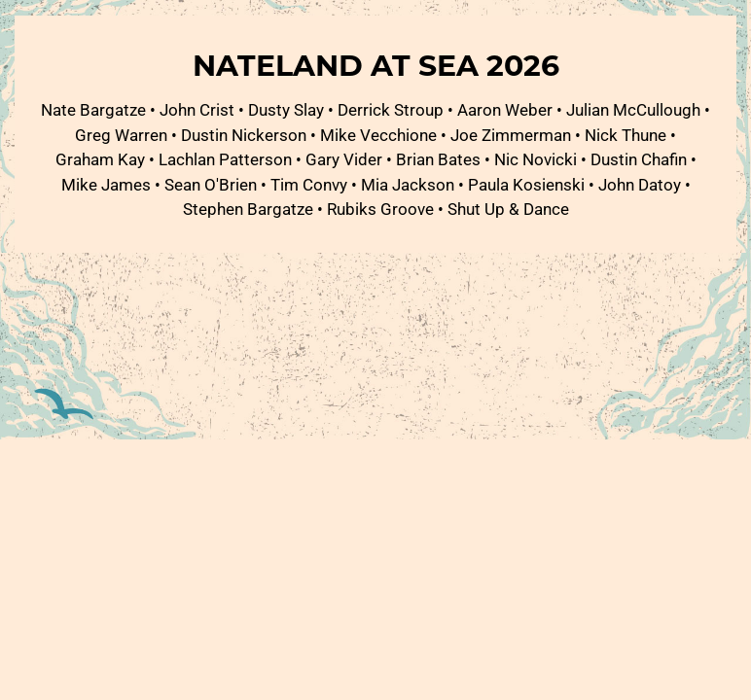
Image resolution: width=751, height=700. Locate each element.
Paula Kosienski (526, 184)
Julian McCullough (633, 109)
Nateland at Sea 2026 (376, 64)
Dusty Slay (286, 109)
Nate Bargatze (93, 109)
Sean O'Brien (211, 184)
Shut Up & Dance (508, 209)
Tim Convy (309, 184)
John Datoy (640, 184)
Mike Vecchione (378, 135)
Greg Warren (121, 135)
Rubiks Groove (380, 209)
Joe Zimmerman (511, 135)
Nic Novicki (536, 159)
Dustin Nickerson (244, 135)
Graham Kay (100, 159)
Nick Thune (626, 135)
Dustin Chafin (639, 159)
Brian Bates (438, 159)
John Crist (197, 109)
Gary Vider (344, 159)
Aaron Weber (505, 109)
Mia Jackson (408, 184)
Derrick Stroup (391, 109)
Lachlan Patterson (225, 159)
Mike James (106, 184)
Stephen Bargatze (248, 209)
